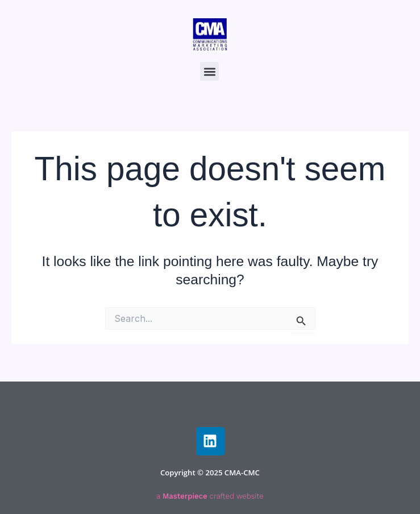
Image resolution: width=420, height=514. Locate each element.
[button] (209, 71)
